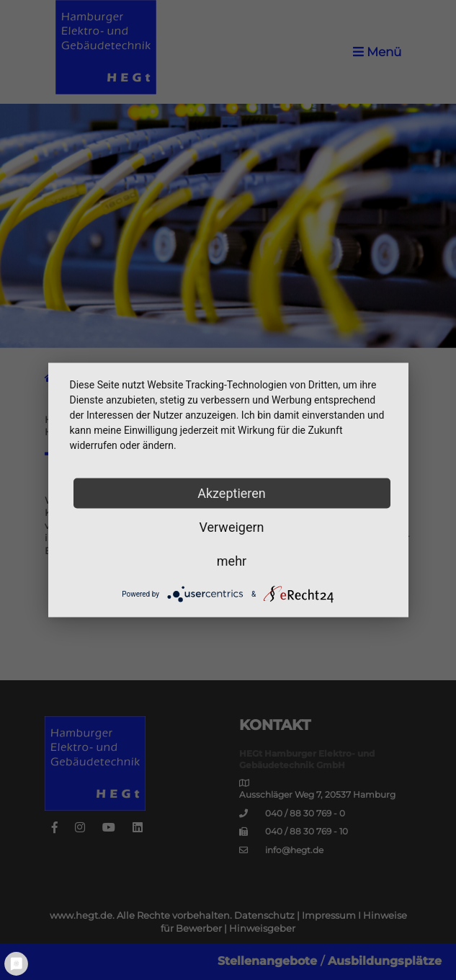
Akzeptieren (232, 493)
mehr (232, 561)
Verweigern (231, 527)
